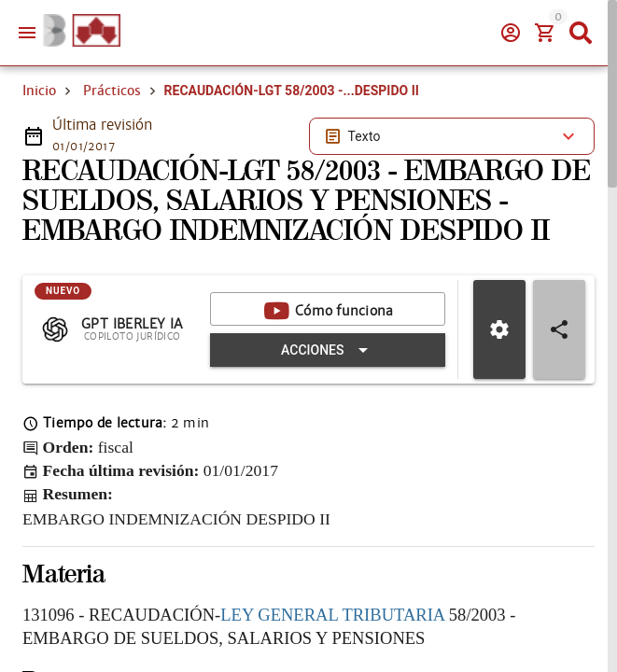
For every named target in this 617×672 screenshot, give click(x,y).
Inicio (39, 91)
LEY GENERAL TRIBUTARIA (332, 615)
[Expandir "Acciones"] (328, 350)
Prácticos (112, 91)
